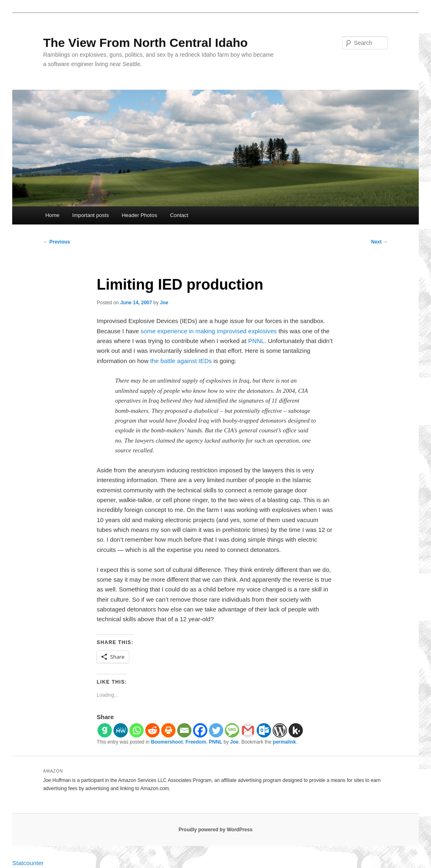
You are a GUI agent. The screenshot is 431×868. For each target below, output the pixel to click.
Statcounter (28, 863)
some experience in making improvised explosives (209, 331)
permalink (285, 742)
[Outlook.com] (264, 730)
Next (379, 242)
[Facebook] (200, 730)
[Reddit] (152, 730)
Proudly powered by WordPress (215, 830)
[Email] (184, 730)
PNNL (256, 341)
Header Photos (139, 215)
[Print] (168, 730)
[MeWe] (121, 730)
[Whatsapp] (137, 730)
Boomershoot (167, 742)
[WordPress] (280, 730)
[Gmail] (248, 730)
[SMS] (232, 730)
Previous (57, 242)
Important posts (91, 215)
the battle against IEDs (181, 361)
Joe (164, 303)
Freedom (196, 742)
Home (52, 215)
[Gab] (105, 730)
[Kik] (296, 730)
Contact (179, 215)
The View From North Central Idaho (146, 43)
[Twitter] (216, 730)
